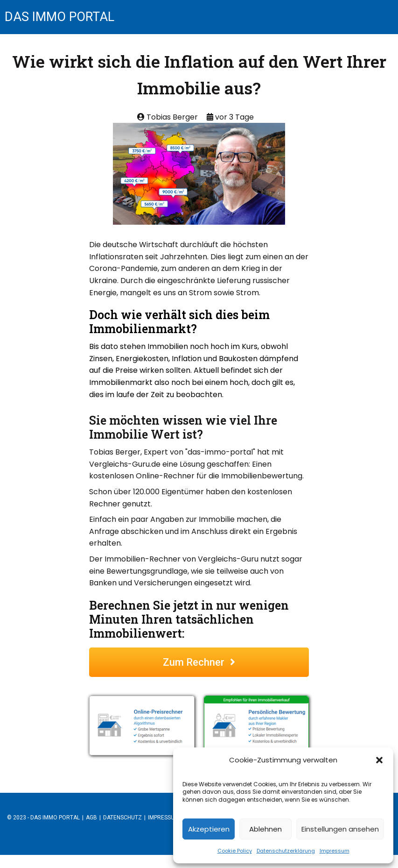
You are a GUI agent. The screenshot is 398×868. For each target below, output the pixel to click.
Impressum (335, 851)
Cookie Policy (235, 851)
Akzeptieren (209, 829)
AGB (91, 843)
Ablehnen (265, 829)
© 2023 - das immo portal (43, 843)
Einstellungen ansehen (340, 829)
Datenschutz (122, 843)
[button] (379, 760)
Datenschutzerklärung (286, 851)
